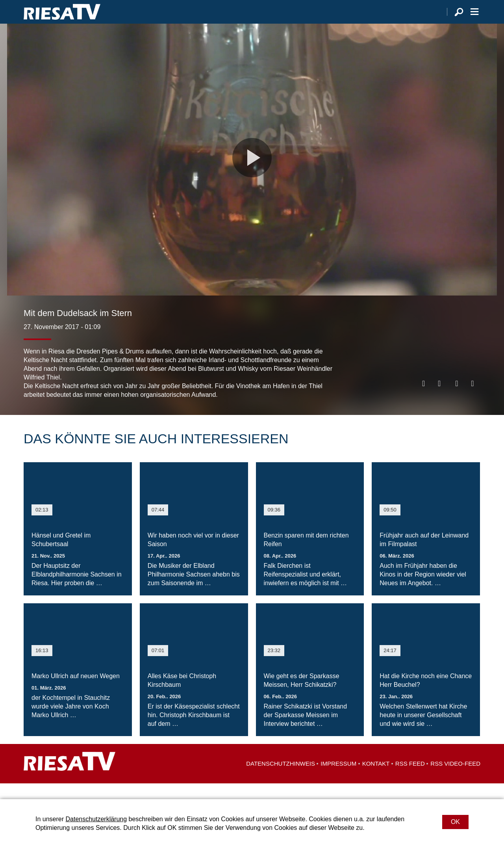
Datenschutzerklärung (96, 819)
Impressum (338, 779)
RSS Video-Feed (455, 779)
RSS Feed (410, 779)
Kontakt (376, 779)
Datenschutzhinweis (281, 779)
